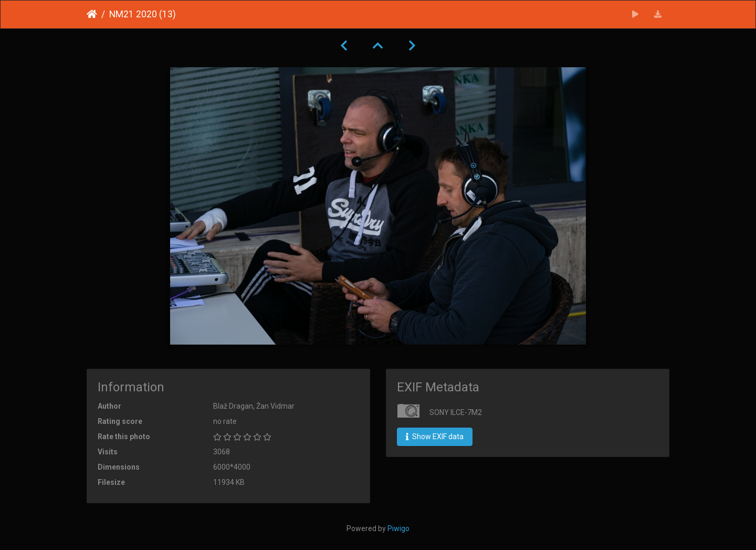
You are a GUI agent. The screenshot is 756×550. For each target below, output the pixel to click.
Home (92, 14)
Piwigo (398, 528)
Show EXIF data (435, 437)
